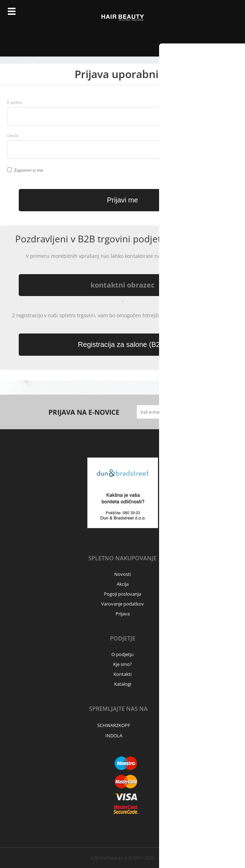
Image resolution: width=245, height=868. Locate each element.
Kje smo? (122, 664)
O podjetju (122, 654)
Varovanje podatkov (122, 604)
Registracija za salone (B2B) (122, 344)
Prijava (211, 14)
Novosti (122, 574)
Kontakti (122, 674)
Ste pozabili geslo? (213, 150)
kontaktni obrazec (122, 285)
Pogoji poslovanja (122, 594)
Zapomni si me (29, 170)
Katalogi (123, 684)
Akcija (123, 584)
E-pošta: (15, 102)
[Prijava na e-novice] (190, 412)
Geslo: (13, 135)
